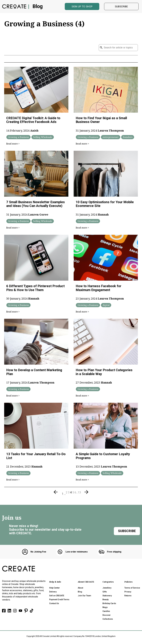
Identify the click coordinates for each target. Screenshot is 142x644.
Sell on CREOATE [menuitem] (57, 597)
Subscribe (121, 7)
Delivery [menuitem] (53, 593)
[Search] (118, 49)
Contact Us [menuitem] (54, 604)
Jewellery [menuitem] (107, 589)
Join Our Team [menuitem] (84, 597)
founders (128, 138)
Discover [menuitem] (107, 616)
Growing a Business (18, 138)
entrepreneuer (111, 138)
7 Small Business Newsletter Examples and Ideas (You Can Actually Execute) (35, 205)
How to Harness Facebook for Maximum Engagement (99, 289)
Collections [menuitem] (108, 620)
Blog (38, 7)
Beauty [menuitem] (106, 600)
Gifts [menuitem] (105, 593)
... (65, 495)
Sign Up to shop (82, 7)
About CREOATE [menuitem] (86, 583)
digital (106, 306)
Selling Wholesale (43, 138)
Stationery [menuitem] (107, 597)
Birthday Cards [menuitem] (109, 604)
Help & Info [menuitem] (55, 583)
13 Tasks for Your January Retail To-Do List (36, 457)
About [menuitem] (80, 589)
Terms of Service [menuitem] (132, 589)
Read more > (13, 145)
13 (79, 493)
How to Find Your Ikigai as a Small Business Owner (101, 121)
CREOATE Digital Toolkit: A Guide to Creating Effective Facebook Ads (33, 121)
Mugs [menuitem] (105, 608)
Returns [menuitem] (128, 597)
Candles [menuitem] (106, 612)
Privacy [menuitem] (128, 593)
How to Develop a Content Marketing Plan (34, 373)
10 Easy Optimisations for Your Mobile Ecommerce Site (105, 205)
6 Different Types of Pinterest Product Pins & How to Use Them (35, 289)
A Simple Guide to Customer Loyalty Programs (103, 457)
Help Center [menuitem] (54, 589)
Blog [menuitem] (80, 593)
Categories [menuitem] (108, 583)
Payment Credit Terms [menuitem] (59, 600)
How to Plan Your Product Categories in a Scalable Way (104, 373)
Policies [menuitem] (128, 583)
